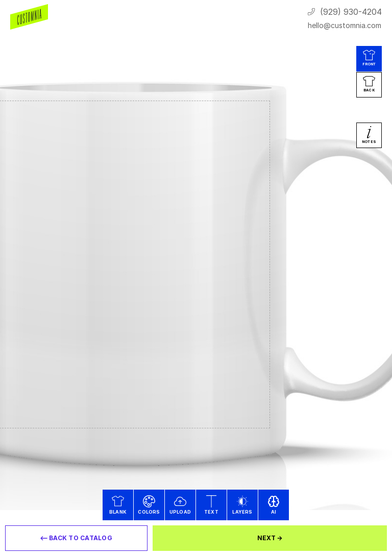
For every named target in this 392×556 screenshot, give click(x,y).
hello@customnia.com (345, 25)
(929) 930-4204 (351, 12)
